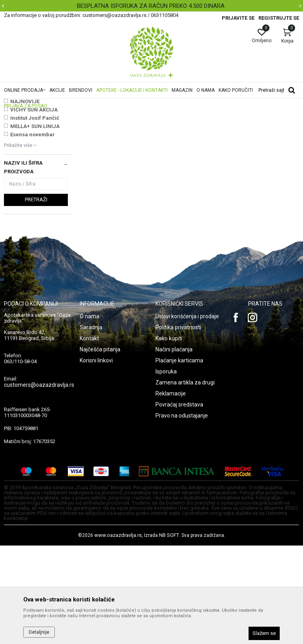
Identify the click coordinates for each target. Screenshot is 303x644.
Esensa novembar (33, 233)
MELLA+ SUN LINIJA (35, 225)
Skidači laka (20, 157)
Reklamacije (171, 492)
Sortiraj (247, 116)
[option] (151, 6)
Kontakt (89, 437)
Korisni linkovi (96, 459)
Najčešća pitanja (100, 448)
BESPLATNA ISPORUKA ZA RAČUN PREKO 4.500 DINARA (151, 6)
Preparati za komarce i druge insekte (35, 145)
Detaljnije (39, 632)
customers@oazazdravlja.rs (39, 483)
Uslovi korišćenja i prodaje (187, 415)
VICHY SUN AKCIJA (34, 208)
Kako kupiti (169, 437)
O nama (90, 415)
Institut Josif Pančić (35, 216)
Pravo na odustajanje (182, 514)
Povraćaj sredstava (179, 503)
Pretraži (36, 298)
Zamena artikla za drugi (185, 481)
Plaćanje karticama (179, 459)
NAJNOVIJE (25, 200)
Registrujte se (279, 18)
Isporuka (166, 470)
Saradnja (91, 426)
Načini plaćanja (174, 448)
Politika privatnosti (178, 426)
